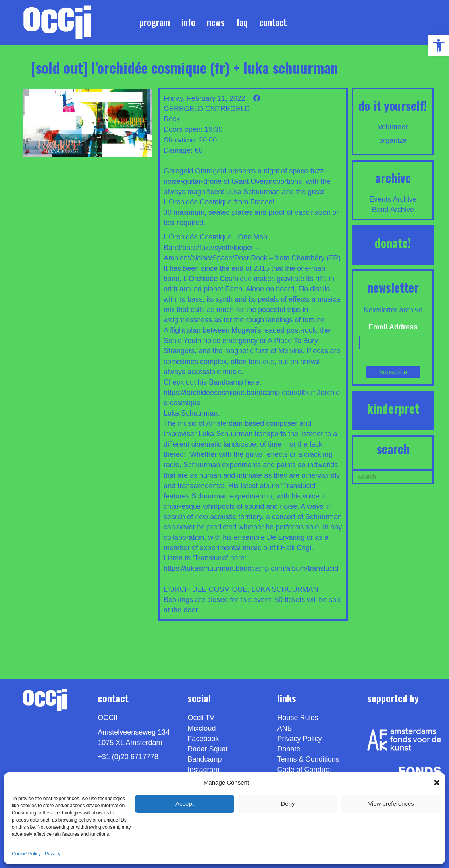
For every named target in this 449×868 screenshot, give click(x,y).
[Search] (393, 476)
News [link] (216, 22)
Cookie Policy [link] (26, 854)
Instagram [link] (203, 770)
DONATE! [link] (393, 243)
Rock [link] (172, 119)
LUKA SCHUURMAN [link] (285, 589)
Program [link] (155, 22)
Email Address (393, 327)
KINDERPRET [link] (393, 408)
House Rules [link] (298, 718)
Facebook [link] (203, 739)
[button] (437, 783)
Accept (185, 804)
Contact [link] (273, 22)
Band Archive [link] (393, 210)
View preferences (391, 804)
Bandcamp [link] (204, 759)
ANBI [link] (286, 728)
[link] (439, 45)
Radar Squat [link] (207, 749)
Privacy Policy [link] (300, 739)
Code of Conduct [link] (304, 770)
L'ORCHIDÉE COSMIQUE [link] (205, 589)
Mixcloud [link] (201, 728)
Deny (288, 804)
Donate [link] (289, 749)
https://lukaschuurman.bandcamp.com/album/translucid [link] (251, 568)
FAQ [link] (242, 22)
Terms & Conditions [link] (308, 759)
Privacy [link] (53, 854)
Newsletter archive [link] (393, 310)
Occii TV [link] (201, 718)
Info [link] (188, 22)
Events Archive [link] (393, 199)
